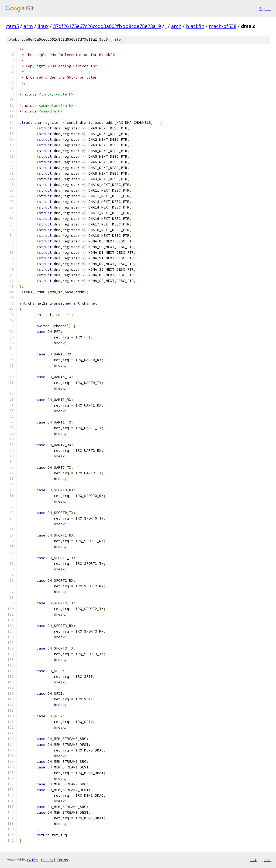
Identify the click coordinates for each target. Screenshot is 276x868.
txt (253, 860)
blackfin (195, 26)
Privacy (47, 860)
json (266, 860)
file (116, 39)
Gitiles (32, 860)
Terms (62, 860)
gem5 (12, 26)
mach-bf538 (223, 26)
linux (43, 26)
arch (176, 26)
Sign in (265, 8)
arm (28, 26)
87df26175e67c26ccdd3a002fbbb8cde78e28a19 (107, 26)
